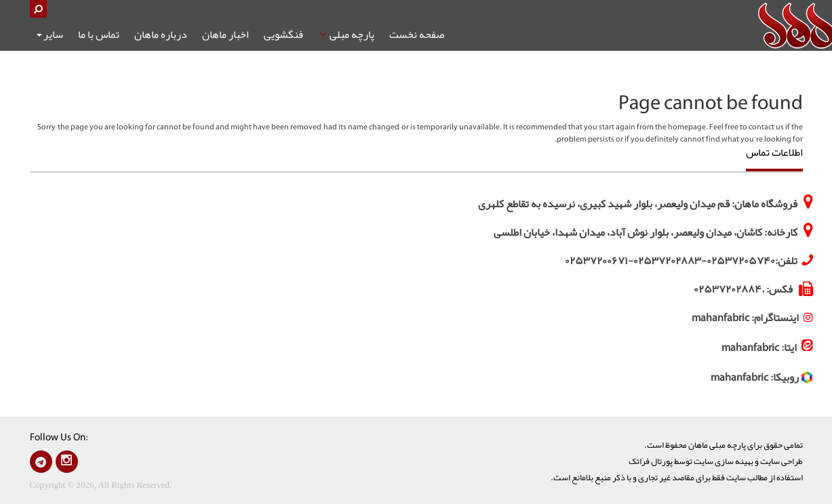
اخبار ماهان (225, 35)
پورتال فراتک (651, 461)
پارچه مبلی (346, 35)
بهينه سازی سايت (724, 461)
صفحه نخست (417, 35)
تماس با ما (99, 35)
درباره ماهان (161, 35)
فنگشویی (283, 35)
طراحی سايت (781, 461)
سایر (50, 35)
